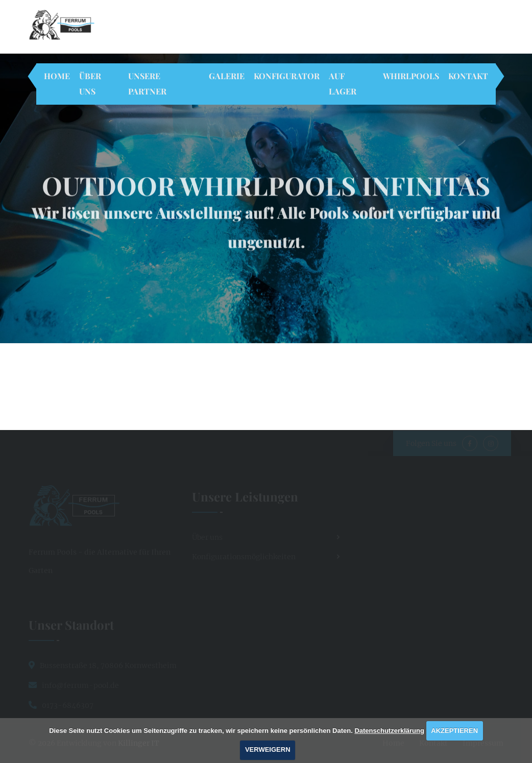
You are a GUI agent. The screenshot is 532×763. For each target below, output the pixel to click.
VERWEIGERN (268, 749)
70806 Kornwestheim (202, 31)
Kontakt (468, 76)
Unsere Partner (147, 84)
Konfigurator (287, 76)
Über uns (90, 84)
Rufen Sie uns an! (294, 31)
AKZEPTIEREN (454, 731)
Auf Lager (343, 84)
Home (57, 76)
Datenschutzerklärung (389, 731)
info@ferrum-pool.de (391, 31)
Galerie (227, 76)
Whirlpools (411, 76)
